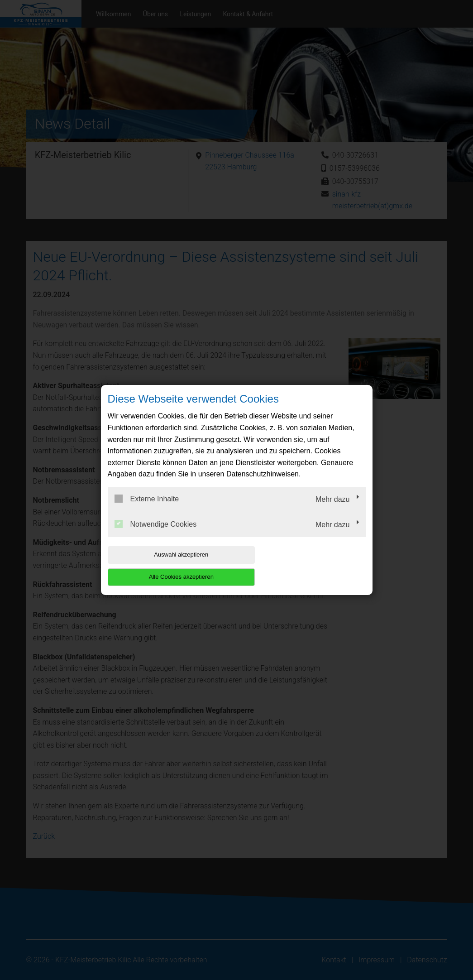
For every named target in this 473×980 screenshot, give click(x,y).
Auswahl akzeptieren (166, 566)
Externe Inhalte (147, 510)
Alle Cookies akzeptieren (308, 566)
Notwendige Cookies (156, 535)
